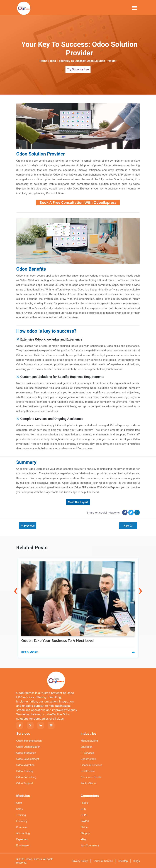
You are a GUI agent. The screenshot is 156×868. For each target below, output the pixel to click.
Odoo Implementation (29, 741)
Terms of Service (103, 861)
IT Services (87, 753)
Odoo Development (28, 759)
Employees (23, 845)
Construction (88, 759)
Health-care (88, 771)
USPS (84, 815)
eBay (84, 839)
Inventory (22, 821)
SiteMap (123, 861)
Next (128, 526)
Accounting (23, 833)
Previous (28, 526)
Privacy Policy (80, 861)
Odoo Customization (28, 747)
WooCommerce (90, 845)
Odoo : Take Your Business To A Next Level (58, 641)
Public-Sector (89, 783)
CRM (19, 803)
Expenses (22, 839)
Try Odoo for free (78, 69)
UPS (83, 809)
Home (43, 61)
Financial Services (91, 765)
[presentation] (16, 583)
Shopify (85, 833)
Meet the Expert (78, 502)
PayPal (85, 821)
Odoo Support (25, 783)
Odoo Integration (26, 753)
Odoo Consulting (26, 777)
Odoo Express (34, 859)
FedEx (84, 803)
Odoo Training (25, 771)
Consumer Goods (91, 777)
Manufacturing (89, 741)
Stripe (84, 827)
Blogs (136, 861)
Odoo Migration (25, 765)
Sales (19, 809)
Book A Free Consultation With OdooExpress (78, 202)
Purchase (22, 827)
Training (21, 815)
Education (87, 747)
